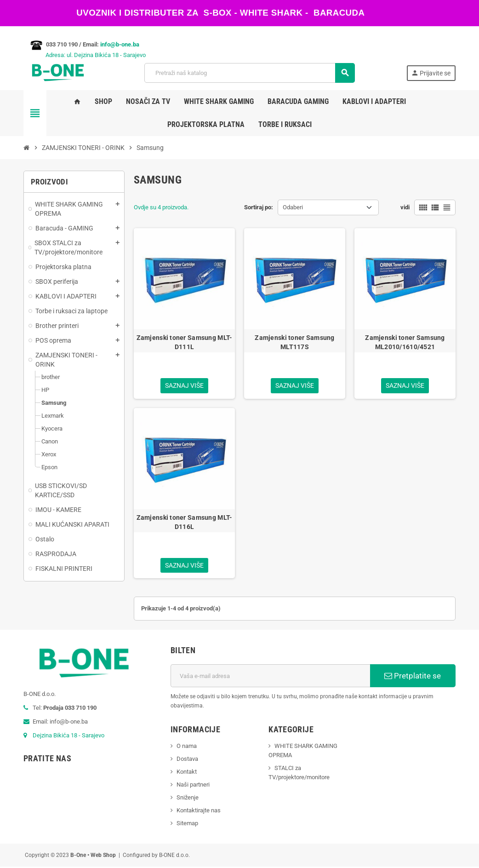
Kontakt (187, 773)
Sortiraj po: (259, 207)
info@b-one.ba (120, 44)
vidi (405, 207)
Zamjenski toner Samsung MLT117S (294, 342)
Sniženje (188, 799)
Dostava (187, 760)
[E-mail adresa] (270, 677)
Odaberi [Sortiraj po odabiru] (293, 207)
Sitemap (187, 825)
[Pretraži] (249, 73)
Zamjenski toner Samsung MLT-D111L (185, 342)
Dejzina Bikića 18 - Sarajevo (68, 737)
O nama (187, 747)
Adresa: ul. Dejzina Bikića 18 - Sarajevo (85, 55)
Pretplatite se (413, 677)
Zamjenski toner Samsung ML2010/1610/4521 (405, 342)
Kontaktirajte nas (199, 812)
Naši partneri (193, 786)
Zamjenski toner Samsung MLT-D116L (185, 523)
